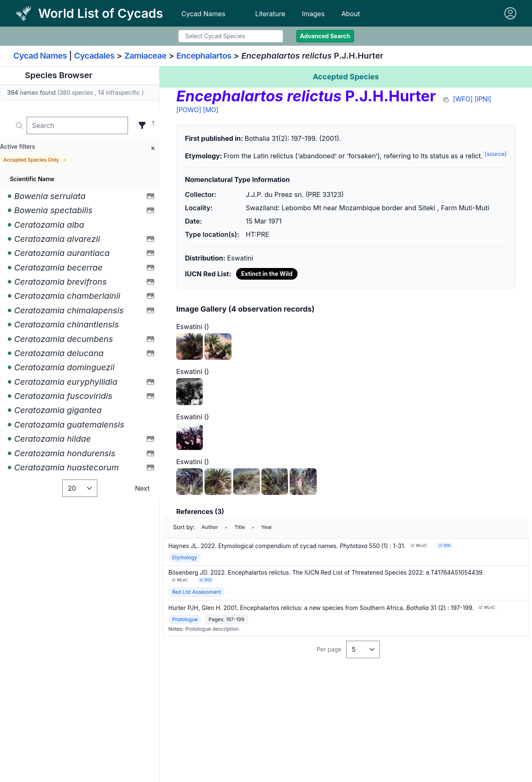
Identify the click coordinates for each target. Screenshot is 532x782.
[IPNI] (483, 99)
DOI (444, 545)
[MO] (211, 110)
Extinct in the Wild (267, 274)
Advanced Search (325, 36)
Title (240, 527)
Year (266, 527)
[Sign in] (510, 13)
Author (210, 527)
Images (313, 14)
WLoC (419, 545)
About (351, 14)
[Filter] (142, 125)
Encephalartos (204, 56)
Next (142, 488)
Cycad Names (203, 14)
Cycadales (94, 56)
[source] (496, 154)
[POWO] (189, 110)
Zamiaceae (145, 56)
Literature (270, 14)
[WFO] (463, 99)
